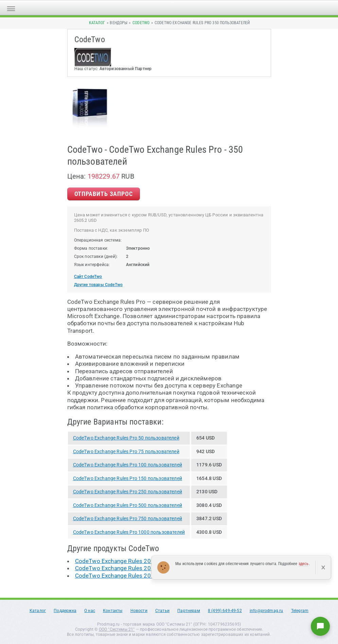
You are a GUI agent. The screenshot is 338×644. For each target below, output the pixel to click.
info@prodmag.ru (266, 611)
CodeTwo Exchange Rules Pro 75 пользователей (126, 451)
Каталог (97, 23)
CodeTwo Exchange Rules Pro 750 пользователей (128, 518)
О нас (90, 611)
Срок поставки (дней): (96, 257)
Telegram (300, 611)
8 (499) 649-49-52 (225, 611)
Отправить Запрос (104, 194)
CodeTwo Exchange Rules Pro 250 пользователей (128, 492)
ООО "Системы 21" (117, 629)
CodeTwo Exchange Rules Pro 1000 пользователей (129, 532)
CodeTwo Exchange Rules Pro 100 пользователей (128, 465)
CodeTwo (141, 23)
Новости (139, 611)
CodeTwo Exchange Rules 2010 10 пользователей (142, 568)
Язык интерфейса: (92, 265)
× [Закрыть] (323, 567)
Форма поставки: (91, 248)
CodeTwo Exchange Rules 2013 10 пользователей (142, 576)
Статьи (162, 611)
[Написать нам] (320, 626)
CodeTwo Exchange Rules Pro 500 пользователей (128, 505)
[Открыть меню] (11, 8)
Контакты (113, 611)
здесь (304, 564)
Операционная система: (98, 240)
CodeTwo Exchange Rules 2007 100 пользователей (144, 561)
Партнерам (189, 611)
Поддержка (65, 611)
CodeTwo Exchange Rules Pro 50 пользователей (126, 438)
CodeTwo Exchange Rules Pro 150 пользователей (128, 478)
